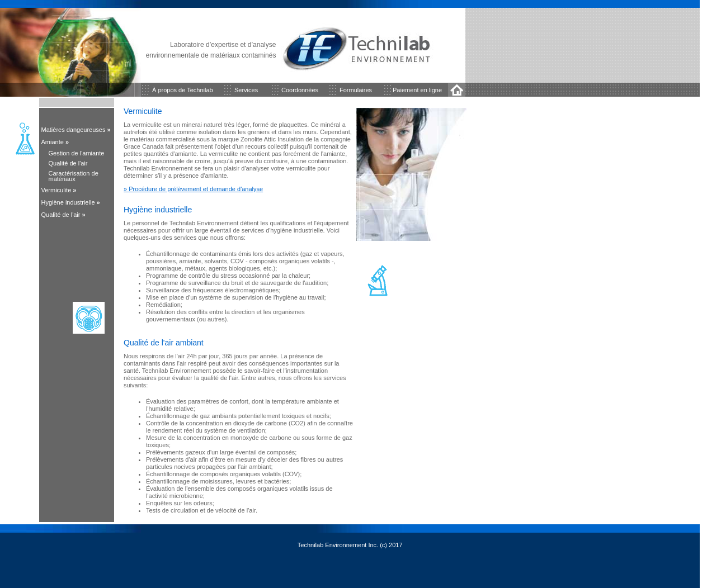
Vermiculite (56, 190)
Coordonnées (300, 90)
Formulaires (356, 90)
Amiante (55, 142)
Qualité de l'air (61, 215)
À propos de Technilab (183, 90)
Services (246, 90)
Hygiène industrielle (68, 202)
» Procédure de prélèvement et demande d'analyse (193, 189)
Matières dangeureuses (74, 130)
